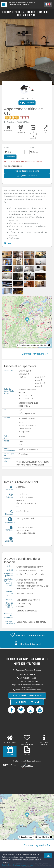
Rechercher (10, 157)
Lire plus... (9, 243)
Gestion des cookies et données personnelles (17, 865)
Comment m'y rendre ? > (35, 354)
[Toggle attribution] (49, 345)
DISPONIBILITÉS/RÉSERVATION (27, 695)
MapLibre (44, 345)
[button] (27, 103)
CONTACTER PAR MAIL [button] (27, 702)
